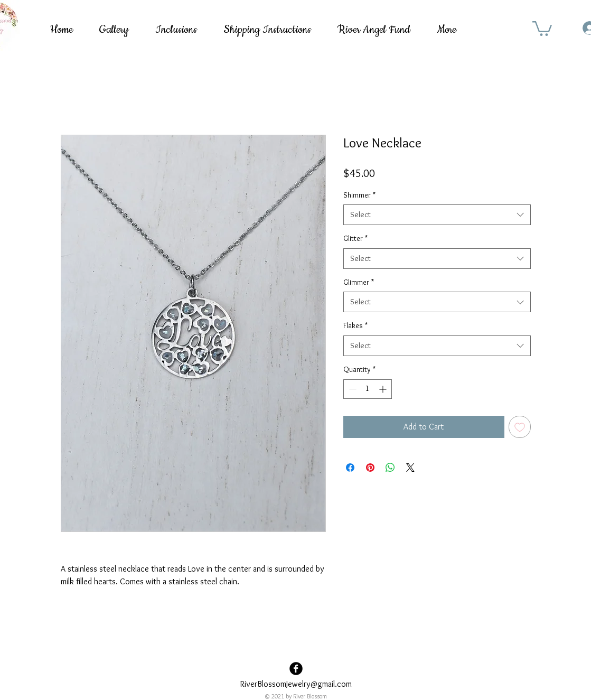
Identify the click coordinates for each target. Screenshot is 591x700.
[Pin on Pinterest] (370, 468)
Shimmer (359, 195)
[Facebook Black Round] (296, 669)
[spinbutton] (368, 389)
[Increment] (384, 389)
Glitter (355, 238)
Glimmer (359, 282)
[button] (542, 28)
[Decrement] (351, 389)
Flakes (355, 325)
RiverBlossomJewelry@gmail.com (296, 684)
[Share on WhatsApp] (390, 468)
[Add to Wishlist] (520, 427)
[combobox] (437, 215)
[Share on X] (410, 468)
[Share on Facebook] (350, 468)
